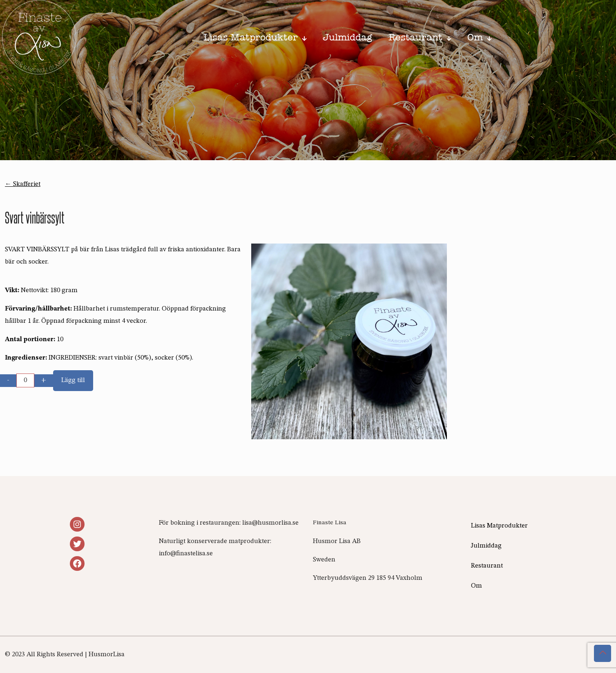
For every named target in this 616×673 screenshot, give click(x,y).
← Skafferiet (23, 184)
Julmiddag (486, 546)
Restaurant (487, 566)
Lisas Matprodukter (499, 526)
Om (477, 586)
